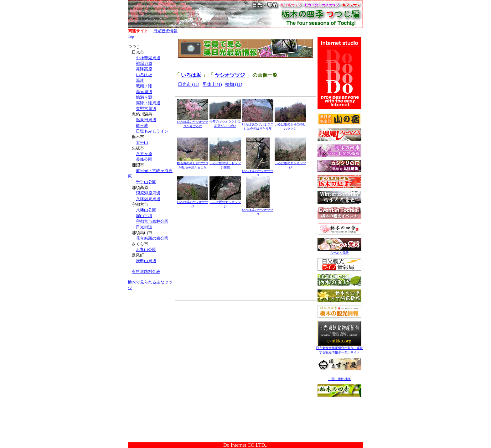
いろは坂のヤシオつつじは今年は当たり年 (258, 125)
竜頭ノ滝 (144, 86)
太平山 (142, 142)
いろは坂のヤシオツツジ (258, 172)
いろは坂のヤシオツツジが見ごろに (193, 122)
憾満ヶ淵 (144, 97)
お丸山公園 (146, 250)
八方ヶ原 (144, 154)
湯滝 (140, 80)
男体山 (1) (212, 84)
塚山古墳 (144, 216)
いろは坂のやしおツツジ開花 (225, 164)
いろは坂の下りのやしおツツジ (290, 125)
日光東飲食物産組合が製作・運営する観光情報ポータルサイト (339, 349)
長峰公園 (144, 159)
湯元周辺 (144, 92)
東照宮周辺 (146, 109)
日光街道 (144, 227)
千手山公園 (146, 182)
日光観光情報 (165, 31)
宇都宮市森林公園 (152, 221)
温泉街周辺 (146, 120)
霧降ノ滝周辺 (148, 103)
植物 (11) (234, 84)
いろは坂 (144, 75)
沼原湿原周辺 (148, 193)
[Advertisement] (151, 335)
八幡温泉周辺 (148, 199)
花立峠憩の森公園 (152, 238)
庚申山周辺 (146, 261)
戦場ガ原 (144, 63)
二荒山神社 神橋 (340, 379)
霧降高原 (144, 69)
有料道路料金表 (146, 271)
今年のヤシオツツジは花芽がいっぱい (225, 122)
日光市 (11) (189, 84)
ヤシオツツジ (230, 75)
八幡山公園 (146, 210)
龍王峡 (142, 125)
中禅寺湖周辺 (148, 58)
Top (131, 36)
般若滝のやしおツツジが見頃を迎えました (193, 164)
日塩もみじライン (152, 131)
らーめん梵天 (339, 251)
